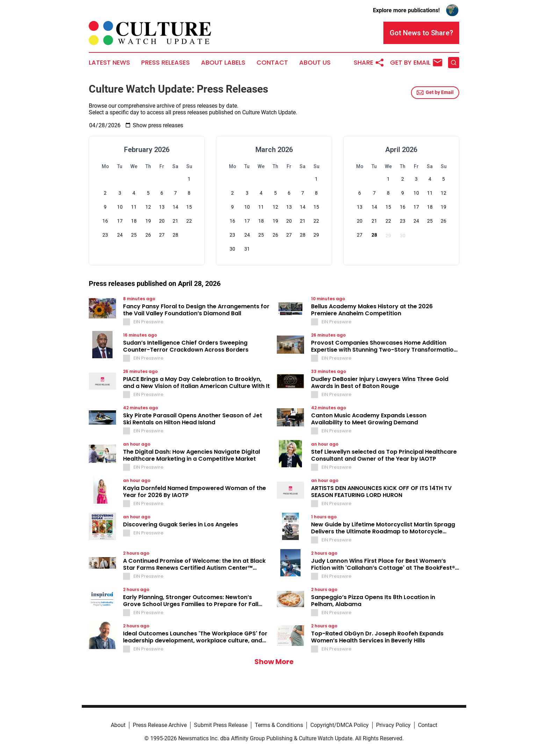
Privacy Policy (393, 725)
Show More (274, 662)
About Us (315, 63)
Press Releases (165, 63)
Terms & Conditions (279, 725)
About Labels (223, 63)
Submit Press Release (221, 725)
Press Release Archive (160, 725)
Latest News (109, 63)
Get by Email (435, 93)
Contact (272, 63)
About (118, 725)
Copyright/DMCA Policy (340, 725)
